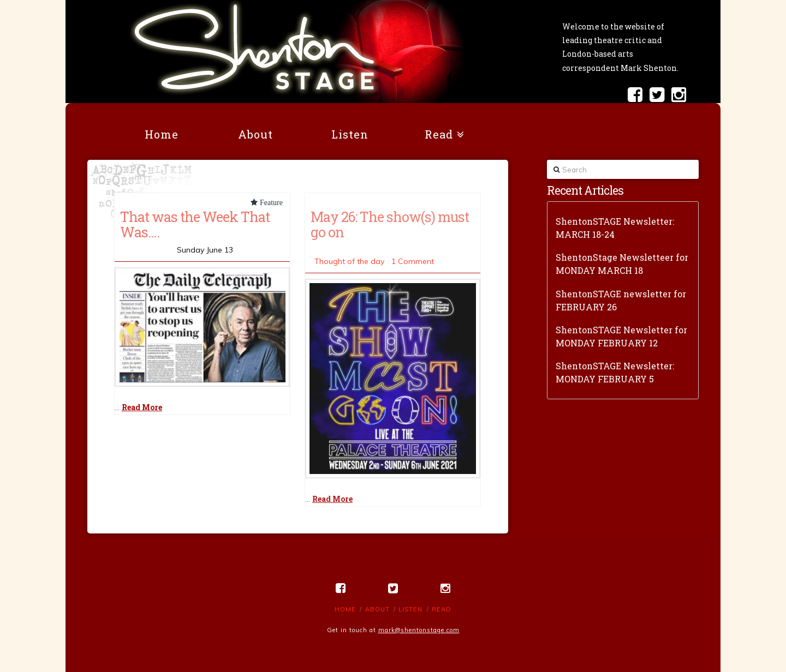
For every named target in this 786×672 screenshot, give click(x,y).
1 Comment (413, 261)
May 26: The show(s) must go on (390, 224)
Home (345, 609)
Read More (142, 407)
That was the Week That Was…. (195, 224)
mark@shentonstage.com (419, 630)
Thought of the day (349, 261)
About (377, 609)
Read (442, 609)
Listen (410, 609)
